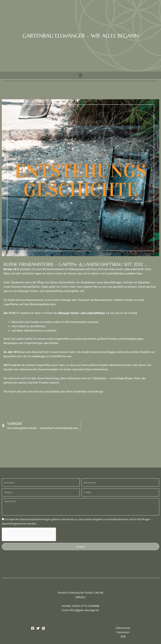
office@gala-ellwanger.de (84, 610)
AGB (123, 636)
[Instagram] (43, 628)
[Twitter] (38, 628)
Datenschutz (123, 628)
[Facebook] (33, 628)
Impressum (123, 632)
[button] (80, 75)
